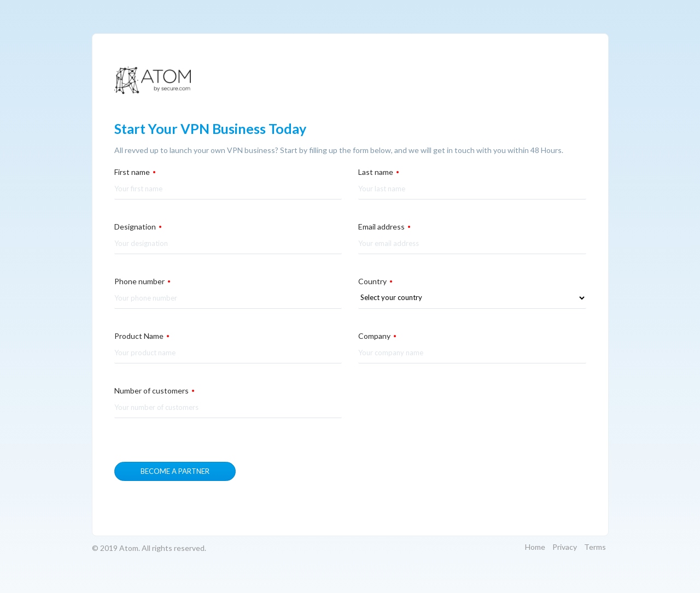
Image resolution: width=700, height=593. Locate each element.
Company (377, 336)
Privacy (565, 547)
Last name (378, 172)
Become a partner (175, 471)
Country (375, 281)
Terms (595, 547)
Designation (138, 227)
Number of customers (154, 391)
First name (135, 172)
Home (535, 547)
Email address (384, 227)
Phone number (142, 281)
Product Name (142, 336)
